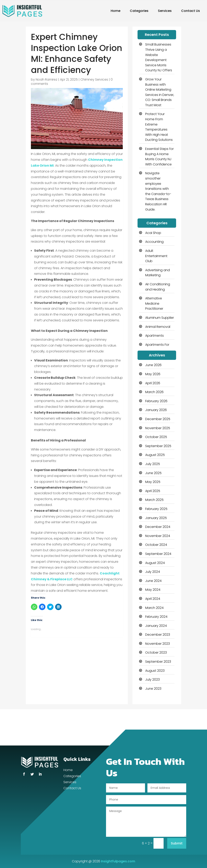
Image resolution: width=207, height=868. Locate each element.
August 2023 (155, 671)
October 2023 (156, 653)
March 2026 (154, 392)
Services (165, 11)
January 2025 (156, 518)
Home (116, 11)
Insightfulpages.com (118, 861)
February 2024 (156, 617)
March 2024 (154, 608)
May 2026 (153, 374)
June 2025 (153, 473)
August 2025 (155, 455)
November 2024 (158, 536)
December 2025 (158, 419)
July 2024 (153, 572)
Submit (177, 843)
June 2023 (153, 689)
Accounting (154, 242)
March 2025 (154, 500)
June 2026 (153, 365)
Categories (139, 11)
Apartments (154, 336)
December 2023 (158, 635)
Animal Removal (158, 327)
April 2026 (153, 383)
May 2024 (153, 590)
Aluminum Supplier (160, 318)
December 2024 (158, 527)
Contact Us (191, 11)
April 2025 (153, 491)
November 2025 (158, 428)
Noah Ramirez (47, 79)
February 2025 (156, 509)
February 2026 (156, 401)
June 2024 (153, 581)
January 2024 (156, 626)
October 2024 (156, 545)
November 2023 (158, 644)
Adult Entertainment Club (156, 256)
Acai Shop (153, 233)
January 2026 (156, 410)
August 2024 (155, 563)
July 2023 (152, 680)
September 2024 (158, 554)
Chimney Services (94, 79)
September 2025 (158, 446)
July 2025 (153, 464)
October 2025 (156, 437)
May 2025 (153, 482)
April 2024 (153, 599)
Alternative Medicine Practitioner (154, 303)
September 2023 (158, 662)
